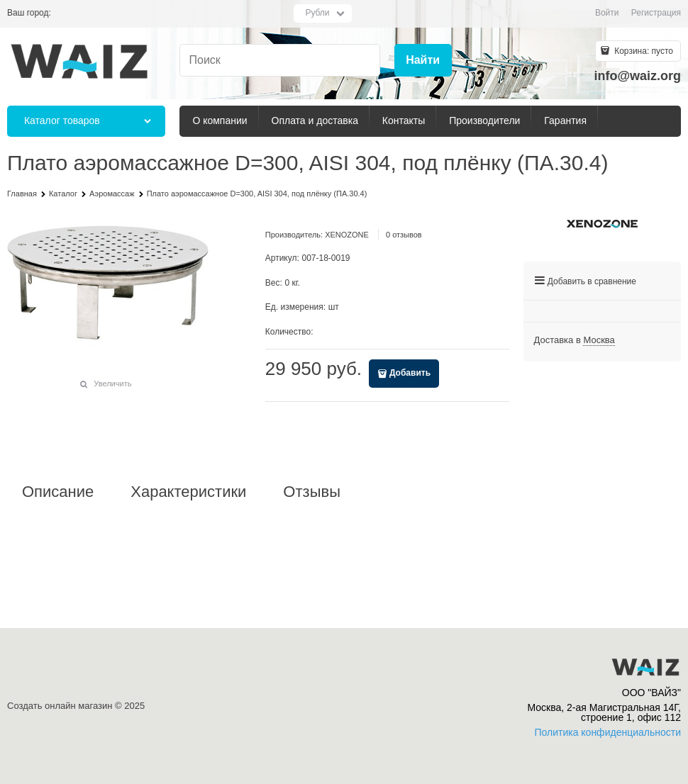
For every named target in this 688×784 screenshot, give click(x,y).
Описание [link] (58, 492)
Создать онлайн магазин (60, 706)
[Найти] (423, 61)
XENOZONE (347, 235)
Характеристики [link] (188, 492)
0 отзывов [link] (404, 235)
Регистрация (656, 13)
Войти (607, 13)
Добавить (410, 373)
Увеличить (112, 383)
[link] (599, 340)
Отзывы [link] (312, 492)
